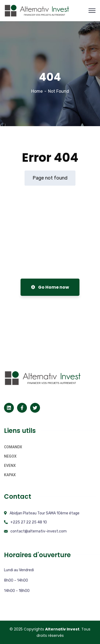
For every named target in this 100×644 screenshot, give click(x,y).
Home (37, 91)
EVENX (10, 466)
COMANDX (13, 447)
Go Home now (50, 287)
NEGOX (10, 456)
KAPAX (10, 475)
